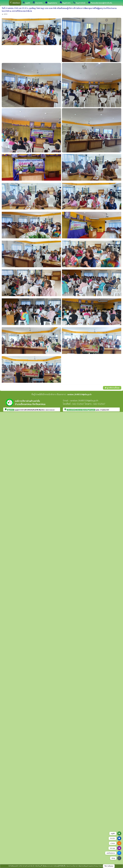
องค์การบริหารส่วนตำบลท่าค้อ (31, 410)
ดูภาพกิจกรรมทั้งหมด (112, 388)
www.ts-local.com (50, 410)
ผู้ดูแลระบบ (11, 410)
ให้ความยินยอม (109, 866)
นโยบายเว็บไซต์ (71, 410)
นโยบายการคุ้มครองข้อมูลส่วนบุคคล (86, 410)
